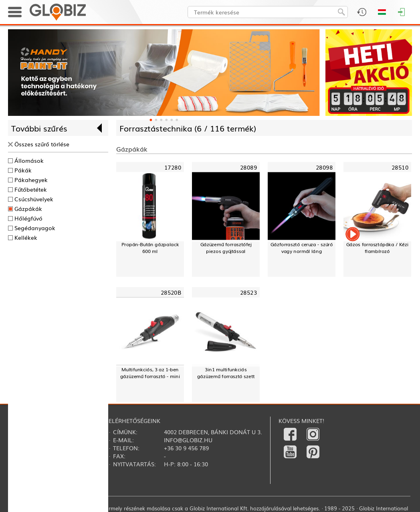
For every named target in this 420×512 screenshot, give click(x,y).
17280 (173, 167)
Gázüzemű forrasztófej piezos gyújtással (226, 248)
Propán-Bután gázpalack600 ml (150, 248)
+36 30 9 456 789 (186, 448)
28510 (400, 167)
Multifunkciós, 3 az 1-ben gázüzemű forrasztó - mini (150, 373)
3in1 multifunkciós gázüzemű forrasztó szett (226, 373)
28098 (324, 167)
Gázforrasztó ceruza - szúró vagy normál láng (302, 248)
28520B (171, 292)
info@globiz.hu (188, 440)
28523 (248, 292)
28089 (248, 167)
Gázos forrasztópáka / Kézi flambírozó (377, 248)
